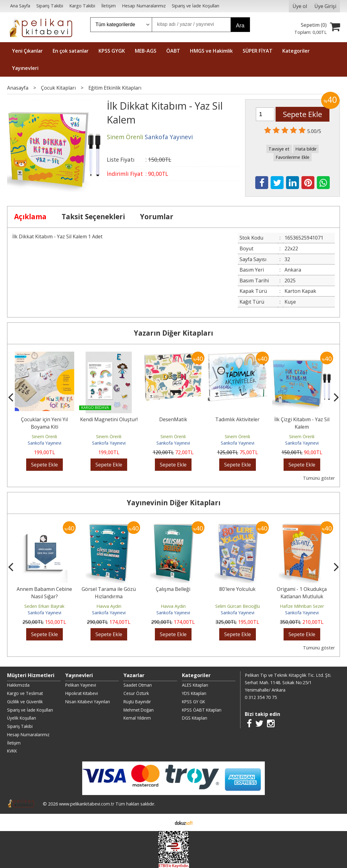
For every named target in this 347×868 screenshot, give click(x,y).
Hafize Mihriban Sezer (302, 606)
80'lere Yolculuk (237, 589)
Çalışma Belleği (173, 589)
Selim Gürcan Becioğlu (238, 606)
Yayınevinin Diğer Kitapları (174, 503)
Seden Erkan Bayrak (44, 606)
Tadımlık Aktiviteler (237, 419)
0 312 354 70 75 (261, 697)
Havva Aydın (109, 606)
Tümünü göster (319, 478)
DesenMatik (173, 419)
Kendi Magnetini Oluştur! (109, 419)
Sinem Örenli (44, 436)
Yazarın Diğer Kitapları (173, 333)
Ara (240, 26)
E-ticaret (164, 822)
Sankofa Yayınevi (44, 443)
